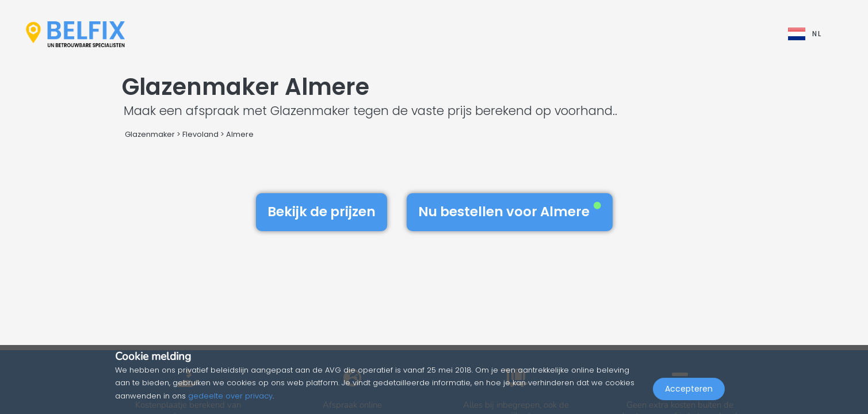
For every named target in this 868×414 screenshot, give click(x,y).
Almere (240, 134)
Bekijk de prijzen (322, 212)
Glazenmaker (150, 134)
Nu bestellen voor (510, 212)
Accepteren (689, 389)
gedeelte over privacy (230, 396)
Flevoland (200, 134)
